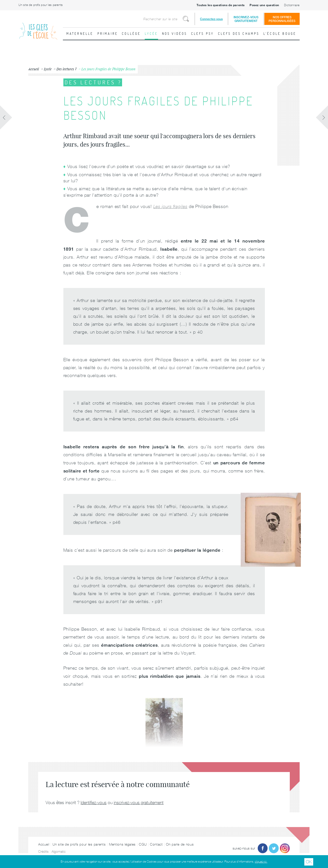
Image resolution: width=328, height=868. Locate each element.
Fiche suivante (322, 117)
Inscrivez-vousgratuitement (246, 19)
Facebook (263, 848)
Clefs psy (203, 34)
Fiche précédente (6, 117)
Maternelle (80, 34)
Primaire (108, 34)
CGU (143, 844)
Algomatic (59, 851)
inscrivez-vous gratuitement (139, 802)
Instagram (285, 848)
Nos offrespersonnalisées (282, 19)
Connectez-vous (211, 19)
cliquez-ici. (261, 862)
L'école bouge (280, 34)
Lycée (151, 34)
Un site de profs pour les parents (41, 5)
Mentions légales (122, 844)
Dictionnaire (292, 5)
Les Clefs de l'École (38, 27)
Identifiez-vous (94, 802)
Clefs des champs (239, 34)
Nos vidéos (175, 34)
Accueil (44, 844)
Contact (156, 844)
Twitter (274, 848)
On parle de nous (180, 844)
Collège (131, 34)
